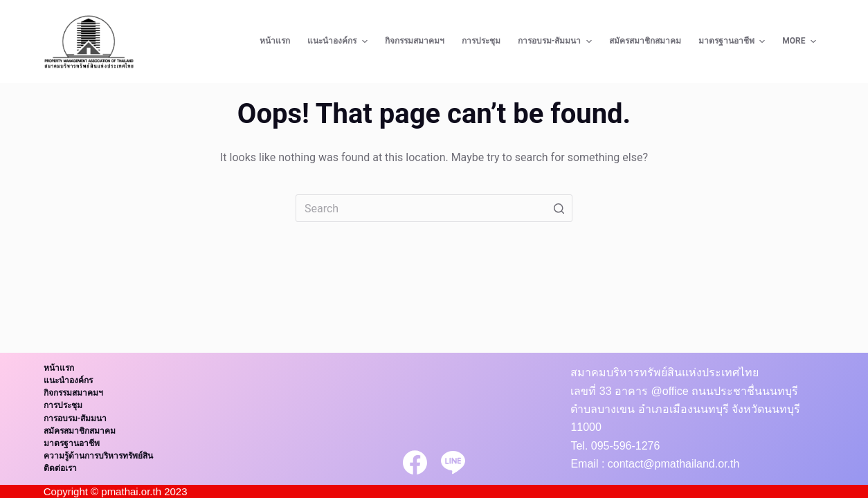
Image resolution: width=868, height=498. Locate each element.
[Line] (453, 462)
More (801, 41)
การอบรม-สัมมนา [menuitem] (557, 41)
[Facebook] (415, 462)
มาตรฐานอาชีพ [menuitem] (733, 41)
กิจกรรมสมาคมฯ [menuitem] (415, 41)
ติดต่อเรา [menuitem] (60, 468)
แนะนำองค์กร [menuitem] (339, 41)
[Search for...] (434, 208)
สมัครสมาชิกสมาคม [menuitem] (645, 41)
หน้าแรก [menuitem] (275, 41)
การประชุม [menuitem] (481, 41)
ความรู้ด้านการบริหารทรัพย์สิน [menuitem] (98, 456)
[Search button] (559, 208)
